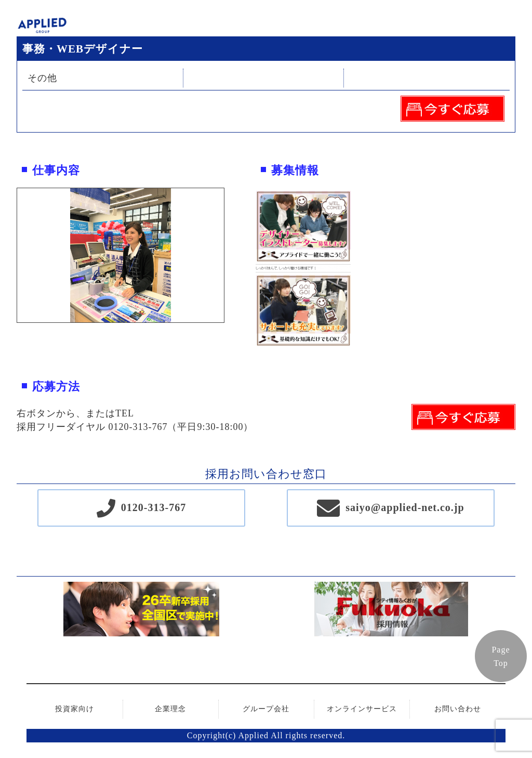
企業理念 (170, 709)
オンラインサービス (362, 709)
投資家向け (75, 709)
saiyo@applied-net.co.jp (405, 507)
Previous (9, 255)
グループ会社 (266, 709)
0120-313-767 (154, 507)
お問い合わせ (458, 709)
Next (232, 255)
